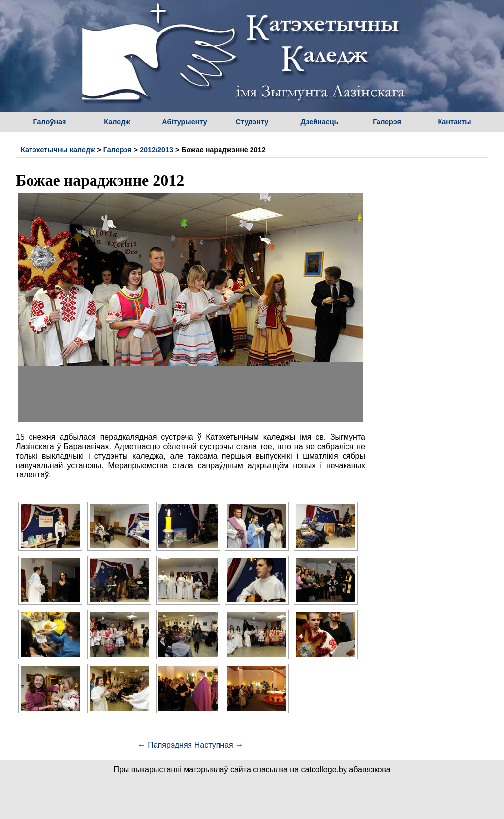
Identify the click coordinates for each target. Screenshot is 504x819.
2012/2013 (157, 150)
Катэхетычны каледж (58, 150)
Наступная (219, 745)
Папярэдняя (165, 745)
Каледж (117, 122)
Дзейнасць (320, 122)
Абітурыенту (185, 122)
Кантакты (454, 122)
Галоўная (50, 122)
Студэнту (252, 122)
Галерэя (387, 122)
